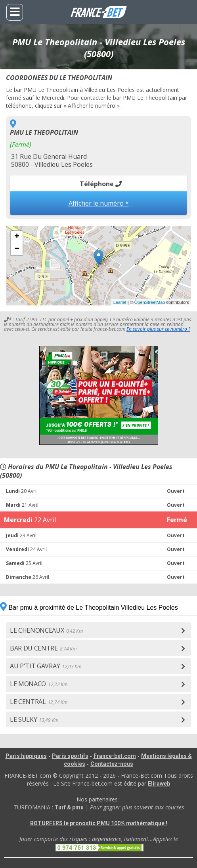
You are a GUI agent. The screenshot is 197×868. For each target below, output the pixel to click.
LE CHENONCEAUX (46, 630)
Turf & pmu (69, 807)
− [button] (17, 249)
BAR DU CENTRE (43, 648)
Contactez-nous (112, 764)
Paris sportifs (70, 756)
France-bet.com (115, 756)
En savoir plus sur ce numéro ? (158, 329)
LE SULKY (34, 719)
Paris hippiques (26, 756)
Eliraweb (159, 784)
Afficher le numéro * (99, 203)
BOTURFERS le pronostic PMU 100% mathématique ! (99, 823)
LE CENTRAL (38, 702)
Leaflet (120, 302)
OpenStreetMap (150, 302)
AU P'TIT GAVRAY (46, 666)
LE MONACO (39, 684)
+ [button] (17, 237)
